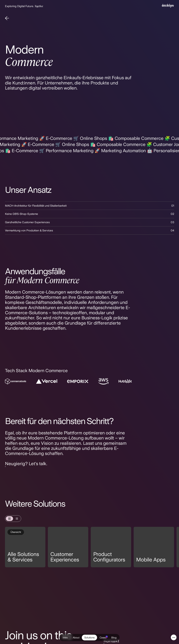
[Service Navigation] (174, 637)
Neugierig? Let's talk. (26, 464)
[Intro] (168, 6)
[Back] (7, 18)
